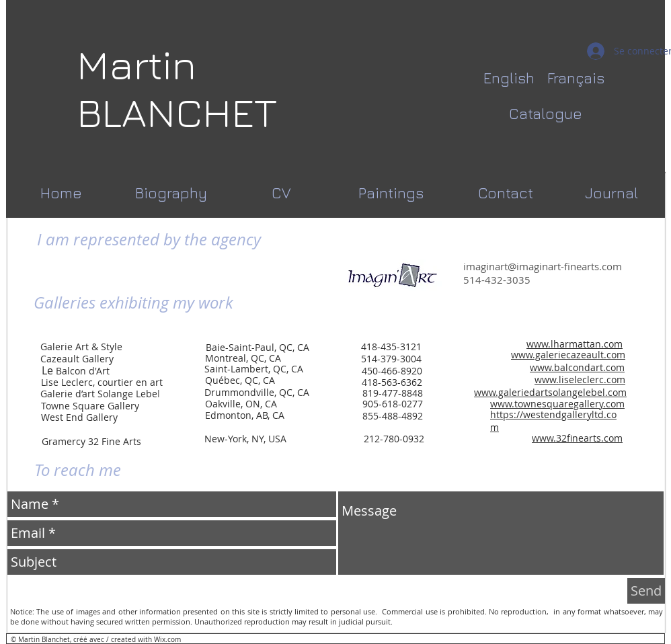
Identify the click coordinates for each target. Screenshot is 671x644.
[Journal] (611, 193)
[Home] (61, 193)
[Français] (576, 78)
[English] (509, 78)
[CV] (281, 193)
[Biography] (171, 193)
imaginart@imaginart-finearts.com (543, 266)
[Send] (646, 591)
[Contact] (505, 193)
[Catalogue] (546, 114)
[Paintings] (391, 193)
